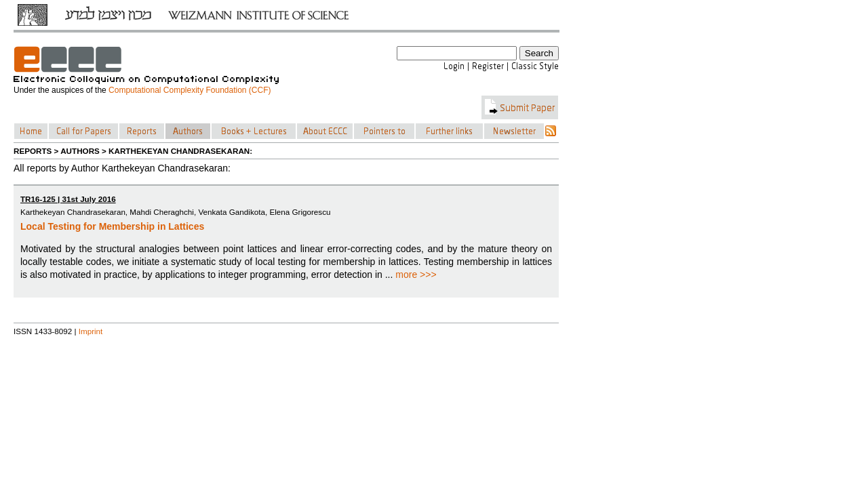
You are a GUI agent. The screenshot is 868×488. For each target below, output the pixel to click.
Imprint (91, 331)
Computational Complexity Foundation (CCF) (190, 90)
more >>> (416, 274)
